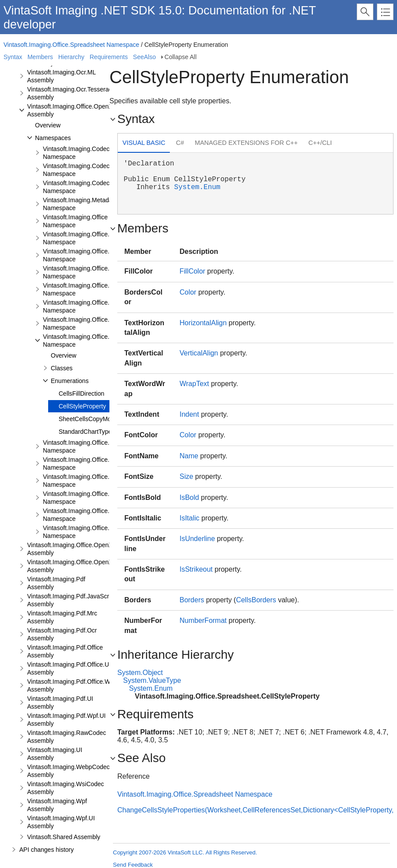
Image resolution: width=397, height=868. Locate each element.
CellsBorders (256, 600)
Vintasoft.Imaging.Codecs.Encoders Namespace (91, 187)
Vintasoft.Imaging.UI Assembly (55, 754)
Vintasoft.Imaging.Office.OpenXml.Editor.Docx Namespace (105, 289)
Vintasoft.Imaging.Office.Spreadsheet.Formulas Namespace (107, 481)
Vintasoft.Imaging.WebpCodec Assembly (69, 771)
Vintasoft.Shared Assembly (64, 837)
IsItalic (189, 518)
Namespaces (53, 138)
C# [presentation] (180, 143)
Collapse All (181, 57)
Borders (192, 600)
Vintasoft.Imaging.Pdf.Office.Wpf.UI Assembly (75, 685)
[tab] (144, 144)
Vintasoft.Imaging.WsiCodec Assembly (66, 788)
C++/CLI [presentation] (320, 143)
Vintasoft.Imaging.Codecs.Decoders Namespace (92, 170)
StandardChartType (85, 432)
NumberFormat (203, 620)
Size (186, 476)
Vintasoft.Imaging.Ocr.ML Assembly (61, 76)
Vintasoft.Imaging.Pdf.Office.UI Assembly (69, 668)
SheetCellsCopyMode (88, 419)
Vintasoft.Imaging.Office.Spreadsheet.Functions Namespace (108, 498)
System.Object (140, 673)
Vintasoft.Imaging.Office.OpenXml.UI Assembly (77, 549)
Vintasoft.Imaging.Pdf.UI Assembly (60, 703)
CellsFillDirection (81, 394)
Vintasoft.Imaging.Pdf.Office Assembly (65, 651)
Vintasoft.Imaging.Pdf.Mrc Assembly (62, 617)
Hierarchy (71, 57)
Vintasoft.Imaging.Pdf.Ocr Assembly (62, 634)
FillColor (192, 271)
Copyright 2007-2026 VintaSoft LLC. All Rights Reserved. (185, 852)
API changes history (47, 850)
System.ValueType (152, 680)
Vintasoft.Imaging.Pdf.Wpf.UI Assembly (67, 720)
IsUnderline (197, 539)
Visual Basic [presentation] (144, 143)
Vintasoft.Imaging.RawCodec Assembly (67, 737)
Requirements (109, 57)
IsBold (189, 497)
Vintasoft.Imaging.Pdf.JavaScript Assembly (71, 600)
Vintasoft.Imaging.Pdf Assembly (56, 583)
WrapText (194, 384)
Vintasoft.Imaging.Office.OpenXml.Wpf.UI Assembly (83, 566)
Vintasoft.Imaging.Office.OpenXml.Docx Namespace (97, 255)
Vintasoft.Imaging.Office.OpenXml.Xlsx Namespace (96, 323)
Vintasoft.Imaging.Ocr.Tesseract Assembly (70, 93)
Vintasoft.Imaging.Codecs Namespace (78, 153)
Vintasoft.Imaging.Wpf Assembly (57, 805)
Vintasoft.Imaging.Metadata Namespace (80, 204)
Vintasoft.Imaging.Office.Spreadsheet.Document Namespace (108, 446)
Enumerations (70, 381)
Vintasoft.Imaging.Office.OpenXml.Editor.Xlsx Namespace (104, 306)
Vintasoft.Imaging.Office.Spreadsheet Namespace (71, 45)
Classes (62, 368)
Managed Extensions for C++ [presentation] (246, 143)
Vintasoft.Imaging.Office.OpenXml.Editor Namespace (98, 272)
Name (189, 456)
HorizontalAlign (203, 323)
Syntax (13, 57)
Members (40, 57)
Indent (189, 414)
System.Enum (197, 187)
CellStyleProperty (82, 406)
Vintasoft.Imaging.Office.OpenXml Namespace (89, 238)
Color (188, 292)
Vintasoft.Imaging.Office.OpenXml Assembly (73, 110)
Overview (48, 125)
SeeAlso (144, 57)
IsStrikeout (196, 569)
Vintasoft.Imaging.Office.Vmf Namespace (82, 532)
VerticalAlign (199, 353)
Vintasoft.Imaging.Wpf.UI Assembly (61, 822)
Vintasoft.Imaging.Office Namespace (75, 221)
